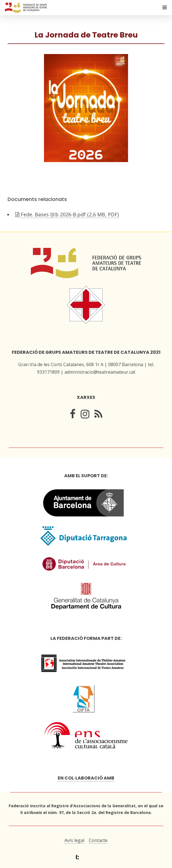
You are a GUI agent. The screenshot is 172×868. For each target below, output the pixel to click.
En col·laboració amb (86, 778)
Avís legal (74, 840)
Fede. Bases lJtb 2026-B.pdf (69, 214)
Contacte (98, 840)
